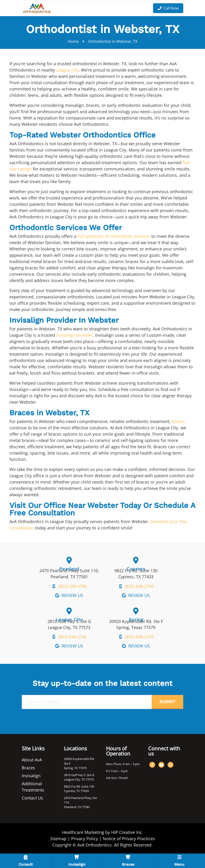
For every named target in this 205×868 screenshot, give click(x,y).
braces (178, 421)
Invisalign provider (74, 335)
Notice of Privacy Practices (129, 839)
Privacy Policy (85, 839)
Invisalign (31, 776)
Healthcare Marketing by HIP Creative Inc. (103, 832)
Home (73, 41)
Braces (28, 768)
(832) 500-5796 (73, 586)
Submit (167, 702)
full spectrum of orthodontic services (114, 236)
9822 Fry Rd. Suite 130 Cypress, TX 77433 (79, 789)
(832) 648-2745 (139, 586)
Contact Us (32, 798)
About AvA (32, 760)
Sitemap (58, 839)
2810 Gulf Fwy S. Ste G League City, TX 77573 (79, 777)
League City (67, 70)
